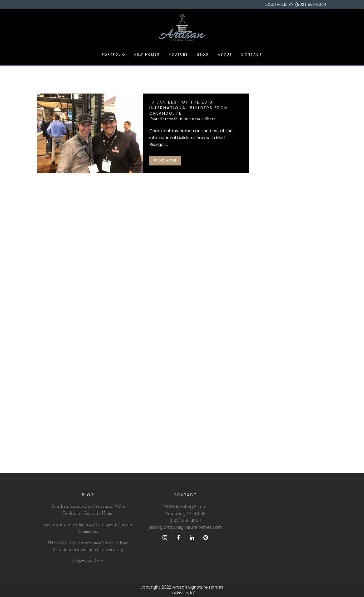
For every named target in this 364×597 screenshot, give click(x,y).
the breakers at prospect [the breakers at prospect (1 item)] (281, 442)
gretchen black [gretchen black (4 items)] (272, 343)
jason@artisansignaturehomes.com (185, 527)
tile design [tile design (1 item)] (269, 457)
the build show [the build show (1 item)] (272, 450)
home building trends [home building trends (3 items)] (278, 350)
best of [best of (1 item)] (266, 297)
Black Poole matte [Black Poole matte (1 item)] (290, 297)
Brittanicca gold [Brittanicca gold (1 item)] (273, 305)
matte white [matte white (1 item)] (292, 404)
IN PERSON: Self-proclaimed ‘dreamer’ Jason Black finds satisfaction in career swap (287, 150)
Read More (165, 161)
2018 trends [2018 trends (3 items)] (270, 282)
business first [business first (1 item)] (271, 320)
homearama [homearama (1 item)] (297, 343)
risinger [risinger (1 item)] (266, 419)
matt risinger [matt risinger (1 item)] (271, 412)
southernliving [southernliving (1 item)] (300, 434)
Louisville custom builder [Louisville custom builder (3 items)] (282, 389)
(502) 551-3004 (185, 520)
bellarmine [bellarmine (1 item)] (315, 289)
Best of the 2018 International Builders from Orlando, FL (189, 108)
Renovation (271, 241)
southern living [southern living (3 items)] (273, 434)
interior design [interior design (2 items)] (273, 366)
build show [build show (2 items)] (312, 312)
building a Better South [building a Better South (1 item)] (280, 312)
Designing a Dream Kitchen (285, 178)
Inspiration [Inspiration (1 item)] (289, 358)
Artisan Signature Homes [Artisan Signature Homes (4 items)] (282, 289)
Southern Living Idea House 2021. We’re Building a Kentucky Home (88, 510)
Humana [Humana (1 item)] (306, 350)
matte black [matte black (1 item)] (270, 404)
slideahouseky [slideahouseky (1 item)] (308, 427)
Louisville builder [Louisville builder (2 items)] (275, 381)
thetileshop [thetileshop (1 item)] (297, 450)
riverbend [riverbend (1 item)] (284, 419)
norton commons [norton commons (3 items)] (299, 412)
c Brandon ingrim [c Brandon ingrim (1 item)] (292, 327)
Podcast (267, 231)
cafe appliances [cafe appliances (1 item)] (298, 320)
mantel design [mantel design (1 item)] (295, 396)
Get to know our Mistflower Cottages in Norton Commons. (88, 528)
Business (192, 119)
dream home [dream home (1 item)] (299, 335)
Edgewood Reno (275, 168)
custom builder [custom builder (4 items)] (273, 335)
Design (266, 220)
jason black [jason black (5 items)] (297, 366)
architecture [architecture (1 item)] (293, 282)
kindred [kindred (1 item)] (316, 366)
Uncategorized (273, 252)
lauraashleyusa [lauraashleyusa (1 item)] (300, 373)
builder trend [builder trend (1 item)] (301, 305)
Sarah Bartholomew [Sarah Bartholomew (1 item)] (277, 427)
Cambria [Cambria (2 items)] (267, 327)
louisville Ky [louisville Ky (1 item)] (270, 396)
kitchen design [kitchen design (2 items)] (272, 373)
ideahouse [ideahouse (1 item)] (269, 358)
